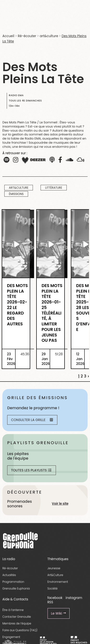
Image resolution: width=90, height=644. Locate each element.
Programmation (13, 582)
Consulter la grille (32, 420)
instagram (74, 598)
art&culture (49, 36)
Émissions (16, 194)
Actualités (9, 575)
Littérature (54, 188)
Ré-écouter (27, 36)
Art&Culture (55, 575)
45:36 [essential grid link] (25, 354)
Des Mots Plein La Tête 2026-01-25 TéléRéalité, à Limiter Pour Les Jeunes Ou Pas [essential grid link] (52, 313)
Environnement (58, 582)
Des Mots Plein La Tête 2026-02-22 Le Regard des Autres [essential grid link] (17, 305)
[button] (16, 160)
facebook (55, 598)
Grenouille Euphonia (16, 589)
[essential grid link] (16, 244)
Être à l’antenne (13, 610)
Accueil (8, 36)
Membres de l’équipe (17, 624)
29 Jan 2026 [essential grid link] (46, 359)
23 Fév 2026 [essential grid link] (11, 359)
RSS (50, 602)
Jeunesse (54, 568)
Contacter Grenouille (17, 617)
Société (53, 589)
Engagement (11, 637)
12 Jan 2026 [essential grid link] (80, 359)
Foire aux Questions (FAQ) (20, 630)
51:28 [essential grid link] (59, 354)
